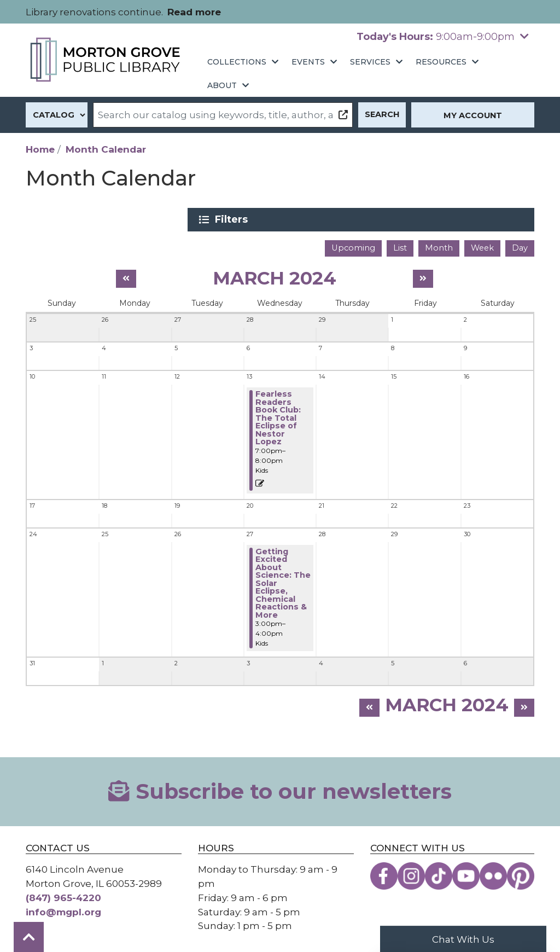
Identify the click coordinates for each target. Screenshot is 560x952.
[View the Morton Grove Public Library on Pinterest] (521, 873)
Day (520, 245)
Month (439, 245)
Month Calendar (106, 149)
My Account (473, 115)
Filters (453, 219)
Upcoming (353, 245)
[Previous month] (126, 275)
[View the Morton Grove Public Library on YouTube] (466, 873)
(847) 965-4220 (63, 894)
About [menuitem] (222, 85)
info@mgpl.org (63, 909)
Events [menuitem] (308, 62)
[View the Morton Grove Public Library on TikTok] (439, 873)
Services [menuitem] (370, 62)
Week (482, 245)
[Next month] (423, 275)
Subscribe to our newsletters (280, 788)
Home (40, 149)
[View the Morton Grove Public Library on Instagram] (411, 873)
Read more (194, 12)
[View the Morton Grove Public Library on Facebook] (384, 873)
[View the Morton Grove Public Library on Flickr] (493, 873)
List (400, 245)
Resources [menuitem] (441, 62)
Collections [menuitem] (237, 62)
